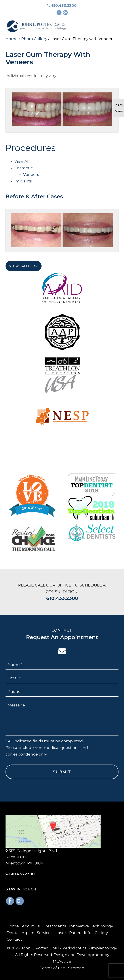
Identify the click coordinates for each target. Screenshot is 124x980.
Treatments (54, 926)
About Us (31, 926)
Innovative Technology (91, 926)
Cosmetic (24, 171)
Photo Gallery (34, 39)
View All (22, 164)
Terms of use (52, 968)
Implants (23, 184)
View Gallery (24, 269)
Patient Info (80, 933)
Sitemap (76, 968)
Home (12, 39)
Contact (14, 939)
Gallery (101, 933)
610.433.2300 (62, 6)
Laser (61, 933)
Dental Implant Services (30, 933)
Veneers (31, 177)
